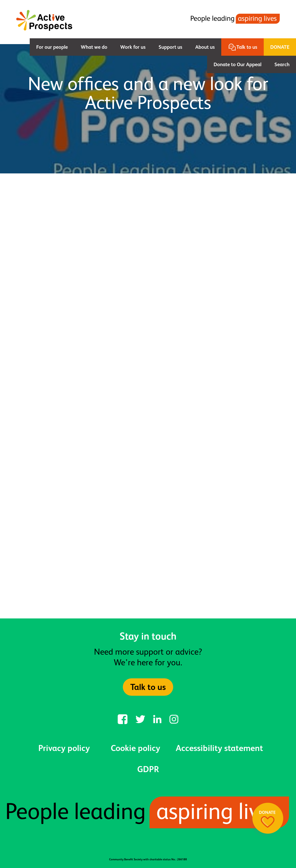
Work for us (133, 47)
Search (282, 64)
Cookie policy (135, 748)
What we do (94, 47)
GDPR (148, 769)
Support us (170, 47)
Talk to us (247, 47)
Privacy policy (64, 748)
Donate (280, 47)
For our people (52, 47)
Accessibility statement (219, 748)
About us (205, 47)
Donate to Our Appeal (237, 64)
